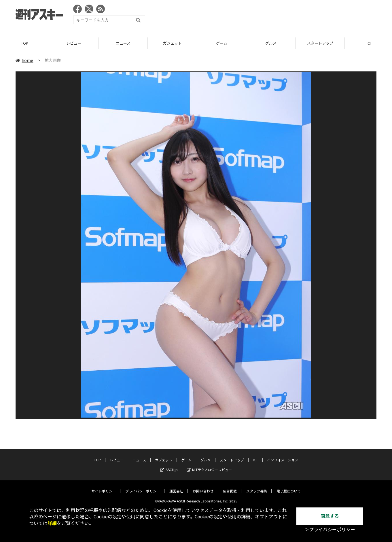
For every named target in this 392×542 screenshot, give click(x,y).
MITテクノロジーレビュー (209, 465)
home (24, 60)
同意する (330, 516)
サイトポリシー (104, 487)
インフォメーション (283, 455)
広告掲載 (230, 487)
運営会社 (176, 487)
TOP (25, 43)
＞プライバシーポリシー (330, 530)
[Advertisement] (272, 16)
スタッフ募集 (257, 487)
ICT (255, 455)
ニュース (123, 43)
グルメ (271, 43)
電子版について (289, 487)
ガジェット (172, 43)
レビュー (74, 43)
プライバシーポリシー (143, 487)
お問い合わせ (203, 487)
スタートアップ (320, 43)
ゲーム (222, 43)
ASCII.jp (169, 465)
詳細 (52, 523)
